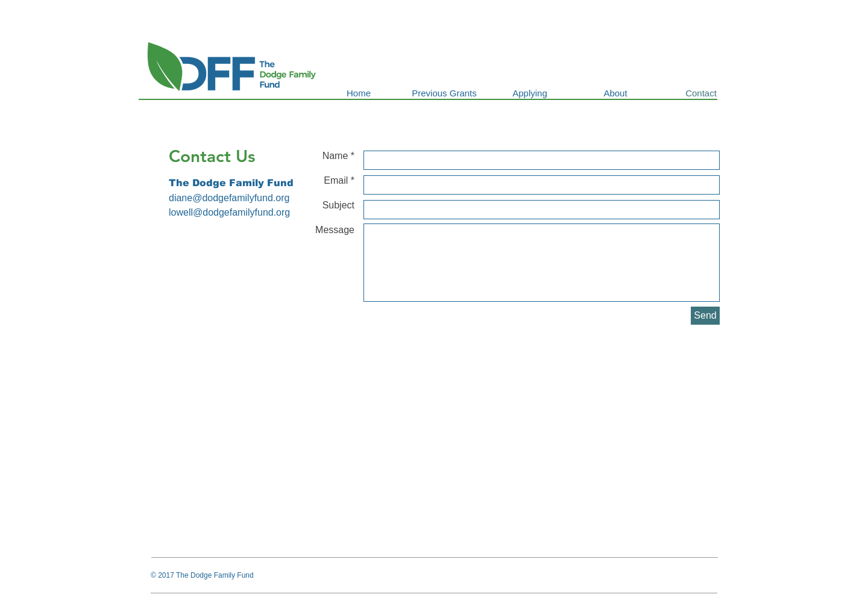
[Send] (705, 316)
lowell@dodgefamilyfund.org (229, 212)
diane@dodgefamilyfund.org (229, 198)
